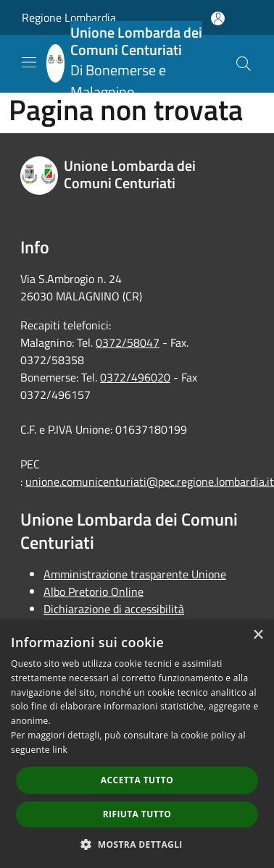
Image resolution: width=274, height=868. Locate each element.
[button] (137, 844)
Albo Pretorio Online (94, 591)
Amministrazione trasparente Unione (135, 574)
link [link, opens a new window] (60, 750)
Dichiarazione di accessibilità (114, 609)
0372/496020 (135, 377)
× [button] (258, 635)
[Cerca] (244, 64)
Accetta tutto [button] (137, 780)
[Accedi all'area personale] (218, 18)
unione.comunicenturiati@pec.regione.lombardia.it (150, 481)
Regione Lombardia (69, 17)
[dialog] (137, 744)
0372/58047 (128, 342)
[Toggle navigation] (29, 62)
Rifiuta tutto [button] (137, 814)
